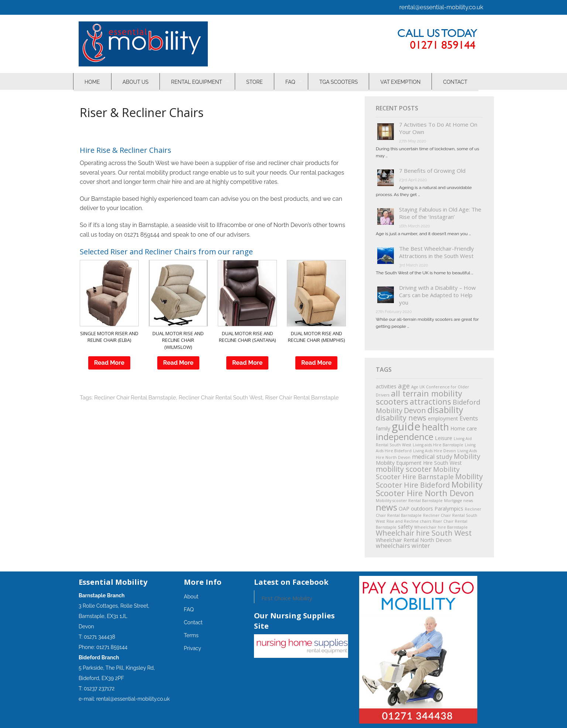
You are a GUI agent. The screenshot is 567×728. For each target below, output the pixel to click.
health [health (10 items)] (435, 427)
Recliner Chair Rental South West (221, 398)
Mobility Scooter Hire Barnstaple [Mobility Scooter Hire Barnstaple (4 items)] (418, 473)
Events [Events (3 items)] (469, 418)
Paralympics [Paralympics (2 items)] (449, 509)
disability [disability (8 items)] (445, 410)
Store (255, 81)
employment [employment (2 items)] (443, 418)
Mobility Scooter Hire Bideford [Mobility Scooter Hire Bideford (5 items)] (429, 481)
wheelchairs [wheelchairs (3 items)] (393, 545)
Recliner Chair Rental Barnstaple (135, 398)
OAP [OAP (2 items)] (404, 509)
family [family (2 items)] (383, 428)
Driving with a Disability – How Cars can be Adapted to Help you (437, 295)
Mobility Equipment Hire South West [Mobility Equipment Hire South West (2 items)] (419, 463)
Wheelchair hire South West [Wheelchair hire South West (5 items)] (424, 533)
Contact (456, 81)
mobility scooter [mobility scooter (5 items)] (404, 469)
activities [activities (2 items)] (386, 386)
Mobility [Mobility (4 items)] (467, 456)
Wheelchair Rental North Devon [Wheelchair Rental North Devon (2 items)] (414, 540)
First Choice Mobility (287, 598)
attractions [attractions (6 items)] (430, 401)
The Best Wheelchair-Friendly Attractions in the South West (437, 252)
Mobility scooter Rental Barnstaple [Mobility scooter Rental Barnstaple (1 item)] (409, 501)
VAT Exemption (401, 81)
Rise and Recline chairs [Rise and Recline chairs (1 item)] (409, 521)
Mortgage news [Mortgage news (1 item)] (458, 501)
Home (92, 81)
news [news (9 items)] (386, 507)
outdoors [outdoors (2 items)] (422, 509)
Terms (191, 635)
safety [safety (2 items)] (405, 527)
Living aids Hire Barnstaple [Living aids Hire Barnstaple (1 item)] (438, 445)
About (191, 597)
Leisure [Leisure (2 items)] (444, 438)
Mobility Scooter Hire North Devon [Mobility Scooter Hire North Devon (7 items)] (429, 489)
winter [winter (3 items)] (421, 545)
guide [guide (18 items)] (406, 426)
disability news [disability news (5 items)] (401, 418)
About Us (136, 81)
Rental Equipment (197, 81)
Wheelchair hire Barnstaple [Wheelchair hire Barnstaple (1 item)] (441, 527)
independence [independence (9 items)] (405, 437)
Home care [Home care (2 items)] (464, 428)
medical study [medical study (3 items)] (432, 456)
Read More (109, 363)
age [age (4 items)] (404, 386)
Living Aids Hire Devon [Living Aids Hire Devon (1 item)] (434, 451)
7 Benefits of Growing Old (432, 171)
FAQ (291, 81)
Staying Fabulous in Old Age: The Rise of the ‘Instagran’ (440, 213)
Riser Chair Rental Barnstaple (302, 398)
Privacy (193, 648)
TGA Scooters (339, 81)
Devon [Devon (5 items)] (415, 410)
